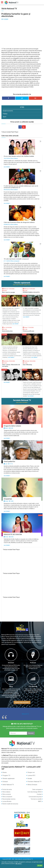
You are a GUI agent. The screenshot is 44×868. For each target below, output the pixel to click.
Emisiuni (11, 663)
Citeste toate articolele (22, 702)
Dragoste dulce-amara (12, 426)
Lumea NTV (31, 775)
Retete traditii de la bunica (10, 804)
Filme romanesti (15, 261)
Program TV (6, 775)
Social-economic (8, 111)
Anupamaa (8, 499)
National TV (25, 714)
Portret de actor (7, 789)
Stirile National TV (8, 785)
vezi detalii (7, 167)
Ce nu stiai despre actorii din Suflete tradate (19, 156)
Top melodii (33, 686)
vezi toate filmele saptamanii (22, 285)
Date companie (37, 789)
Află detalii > (19, 864)
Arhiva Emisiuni (32, 785)
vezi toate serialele (22, 402)
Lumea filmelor (7, 801)
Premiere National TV (34, 782)
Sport (5, 117)
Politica (5, 114)
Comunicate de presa (35, 797)
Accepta (40, 866)
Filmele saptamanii (8, 779)
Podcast (33, 663)
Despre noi (31, 772)
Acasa (4, 772)
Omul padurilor (9, 461)
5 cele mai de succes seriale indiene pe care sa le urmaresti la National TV (21, 187)
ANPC (40, 801)
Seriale (30, 779)
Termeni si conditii (36, 799)
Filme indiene (14, 158)
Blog (11, 686)
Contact (39, 794)
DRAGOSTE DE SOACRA (13, 534)
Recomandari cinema (9, 799)
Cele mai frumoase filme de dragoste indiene (19, 222)
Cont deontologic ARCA (35, 792)
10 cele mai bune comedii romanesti (16, 259)
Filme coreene (7, 794)
